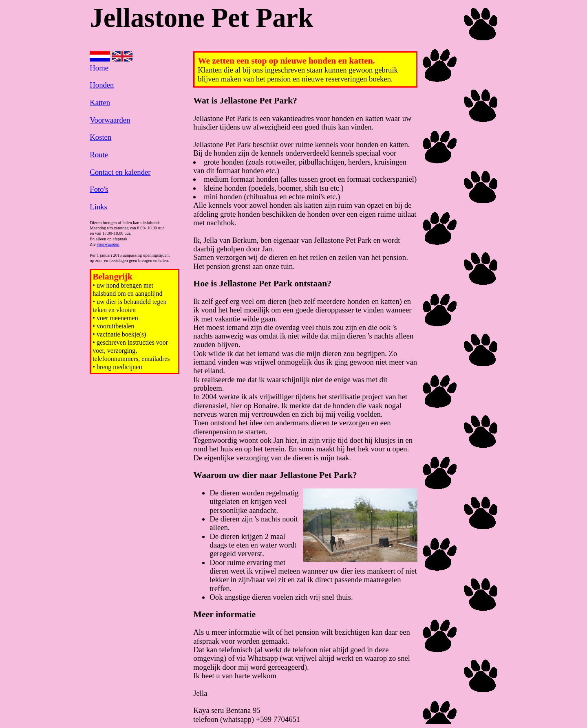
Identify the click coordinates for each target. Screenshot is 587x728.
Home (99, 68)
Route (99, 155)
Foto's (99, 189)
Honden (102, 85)
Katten (100, 102)
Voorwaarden (110, 120)
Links (98, 207)
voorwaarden (108, 244)
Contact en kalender (120, 172)
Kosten (100, 137)
